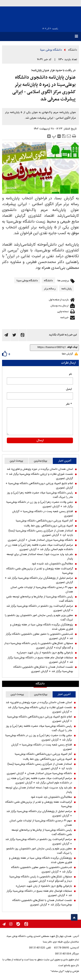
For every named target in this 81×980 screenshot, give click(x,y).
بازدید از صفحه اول (59, 299)
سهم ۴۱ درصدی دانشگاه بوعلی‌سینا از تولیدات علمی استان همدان (42, 590)
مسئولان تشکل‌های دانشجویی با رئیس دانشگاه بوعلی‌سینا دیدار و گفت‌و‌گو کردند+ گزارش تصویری (39, 646)
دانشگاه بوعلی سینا (51, 50)
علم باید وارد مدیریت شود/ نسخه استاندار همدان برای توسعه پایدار (40, 557)
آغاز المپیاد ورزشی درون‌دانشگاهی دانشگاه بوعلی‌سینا (44, 521)
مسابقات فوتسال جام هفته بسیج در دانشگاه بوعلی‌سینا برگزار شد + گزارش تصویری (40, 660)
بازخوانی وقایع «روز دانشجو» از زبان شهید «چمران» (45, 653)
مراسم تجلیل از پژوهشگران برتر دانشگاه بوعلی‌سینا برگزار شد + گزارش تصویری (39, 580)
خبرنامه (64, 317)
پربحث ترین (16, 461)
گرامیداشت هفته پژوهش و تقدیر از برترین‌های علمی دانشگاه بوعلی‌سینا (40, 571)
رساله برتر (50, 288)
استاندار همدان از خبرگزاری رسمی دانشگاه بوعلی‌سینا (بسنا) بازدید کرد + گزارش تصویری (41, 533)
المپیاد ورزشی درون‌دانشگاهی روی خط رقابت (48, 526)
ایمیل (69, 389)
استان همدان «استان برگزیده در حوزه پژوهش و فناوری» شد (40, 469)
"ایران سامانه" (57, 971)
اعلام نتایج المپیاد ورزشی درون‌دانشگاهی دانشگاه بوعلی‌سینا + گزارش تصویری (39, 486)
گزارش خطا (67, 354)
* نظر (69, 404)
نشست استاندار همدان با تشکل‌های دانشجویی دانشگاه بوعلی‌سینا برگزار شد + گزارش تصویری (43, 669)
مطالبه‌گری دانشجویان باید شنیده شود (52, 564)
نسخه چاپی (63, 311)
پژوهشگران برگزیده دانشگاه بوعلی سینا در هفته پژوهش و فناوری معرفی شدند (42, 627)
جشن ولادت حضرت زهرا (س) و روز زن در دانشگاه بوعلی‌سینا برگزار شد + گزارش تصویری (40, 504)
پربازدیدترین (40, 461)
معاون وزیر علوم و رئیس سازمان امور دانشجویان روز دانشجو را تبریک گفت (39, 618)
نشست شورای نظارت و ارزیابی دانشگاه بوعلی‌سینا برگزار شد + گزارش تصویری (40, 476)
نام (70, 374)
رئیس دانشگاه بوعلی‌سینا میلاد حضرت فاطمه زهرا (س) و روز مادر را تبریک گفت (40, 495)
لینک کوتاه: (72, 347)
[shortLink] (49, 347)
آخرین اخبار (65, 461)
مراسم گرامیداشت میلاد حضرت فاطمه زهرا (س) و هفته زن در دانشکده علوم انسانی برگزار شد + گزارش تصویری (39, 547)
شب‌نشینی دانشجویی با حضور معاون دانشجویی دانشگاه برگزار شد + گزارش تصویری (39, 636)
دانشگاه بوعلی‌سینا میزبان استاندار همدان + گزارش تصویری (40, 540)
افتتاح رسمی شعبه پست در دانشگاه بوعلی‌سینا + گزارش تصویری (43, 514)
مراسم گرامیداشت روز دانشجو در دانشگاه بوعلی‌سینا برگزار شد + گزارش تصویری (40, 608)
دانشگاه (73, 50)
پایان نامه (66, 288)
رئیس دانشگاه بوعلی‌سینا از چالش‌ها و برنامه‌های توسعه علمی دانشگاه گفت (40, 599)
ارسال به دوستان (59, 306)
